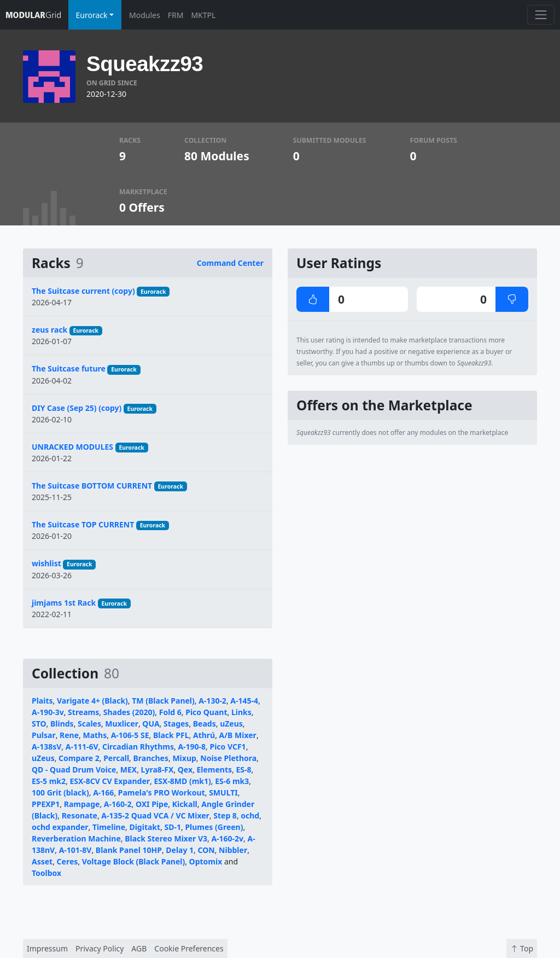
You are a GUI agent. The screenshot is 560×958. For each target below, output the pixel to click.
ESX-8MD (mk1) (182, 781)
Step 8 (225, 815)
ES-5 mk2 (49, 781)
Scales (89, 724)
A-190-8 (192, 747)
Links (241, 712)
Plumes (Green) (214, 827)
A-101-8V (75, 850)
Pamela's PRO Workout (162, 792)
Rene (69, 735)
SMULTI (223, 792)
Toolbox (46, 873)
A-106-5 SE (130, 735)
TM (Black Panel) (163, 701)
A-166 (103, 792)
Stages (176, 724)
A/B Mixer (238, 735)
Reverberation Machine (76, 838)
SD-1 (173, 827)
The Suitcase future (69, 368)
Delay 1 (180, 850)
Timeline (109, 827)
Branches (151, 758)
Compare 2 (79, 758)
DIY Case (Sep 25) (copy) (77, 408)
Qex (185, 770)
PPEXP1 (46, 804)
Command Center (230, 263)
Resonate (80, 815)
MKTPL (203, 15)
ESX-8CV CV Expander (110, 781)
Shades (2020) (129, 712)
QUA (151, 724)
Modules (145, 15)
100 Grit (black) (60, 792)
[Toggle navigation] (541, 14)
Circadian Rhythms (138, 747)
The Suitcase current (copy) (83, 291)
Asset (42, 861)
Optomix (206, 861)
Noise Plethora (228, 758)
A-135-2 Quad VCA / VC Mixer (155, 815)
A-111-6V (82, 747)
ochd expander (60, 827)
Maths (95, 735)
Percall (116, 758)
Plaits (42, 701)
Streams (83, 712)
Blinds (62, 724)
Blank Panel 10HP (129, 850)
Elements (214, 770)
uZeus (231, 724)
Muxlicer (122, 724)
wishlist (46, 563)
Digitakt (145, 827)
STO (39, 724)
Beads (205, 724)
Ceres (68, 861)
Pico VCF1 (227, 747)
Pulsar (44, 735)
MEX (129, 770)
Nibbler (233, 850)
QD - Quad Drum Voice (74, 770)
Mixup (184, 758)
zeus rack (49, 330)
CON (206, 850)
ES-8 (243, 770)
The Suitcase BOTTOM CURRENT (92, 486)
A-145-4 (244, 701)
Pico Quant (206, 712)
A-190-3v (48, 712)
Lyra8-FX (157, 770)
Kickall (185, 804)
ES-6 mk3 (232, 781)
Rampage (82, 804)
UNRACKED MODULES (72, 447)
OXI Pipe (152, 804)
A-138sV (46, 747)
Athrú (204, 735)
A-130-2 (212, 701)
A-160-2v (227, 838)
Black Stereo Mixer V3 (166, 838)
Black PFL (171, 735)
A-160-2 (118, 804)
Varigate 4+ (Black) (92, 701)
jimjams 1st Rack (64, 603)
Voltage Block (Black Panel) (133, 861)
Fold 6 (170, 712)
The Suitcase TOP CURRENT (83, 524)
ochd (250, 815)
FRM (176, 15)
